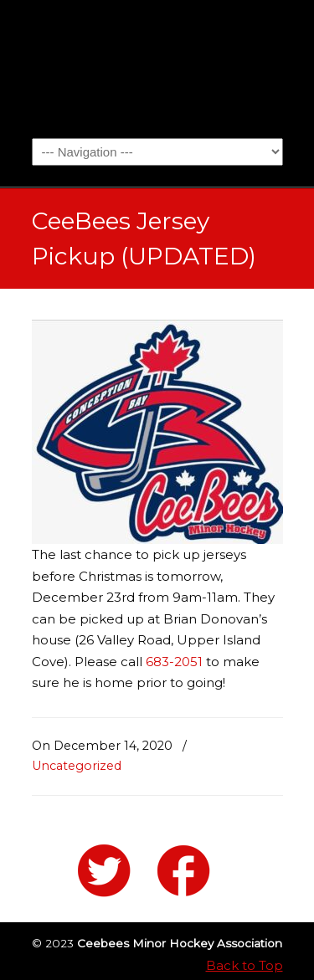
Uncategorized (77, 766)
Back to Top (245, 965)
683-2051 (174, 662)
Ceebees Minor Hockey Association (157, 68)
